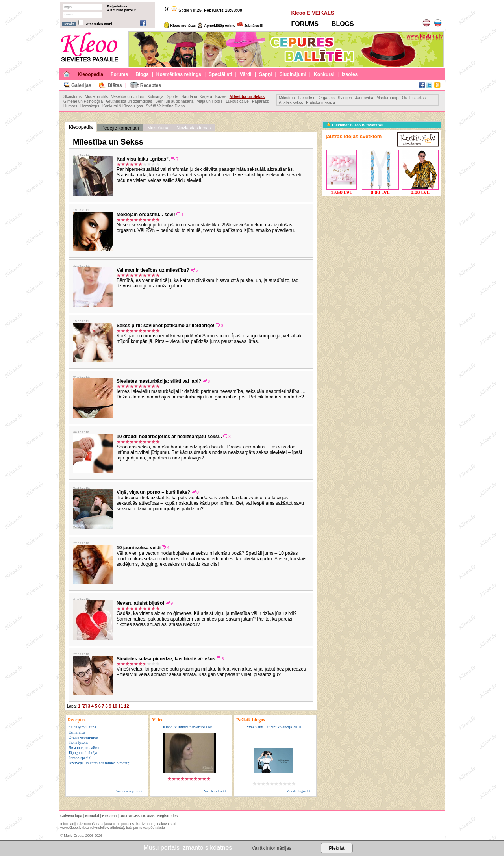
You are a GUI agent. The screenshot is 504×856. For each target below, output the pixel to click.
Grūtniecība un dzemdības (129, 101)
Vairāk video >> (215, 791)
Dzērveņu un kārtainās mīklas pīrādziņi (99, 763)
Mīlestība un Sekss (247, 97)
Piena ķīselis (78, 742)
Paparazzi (261, 101)
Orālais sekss (414, 98)
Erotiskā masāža (321, 103)
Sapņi (266, 74)
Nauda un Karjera (196, 97)
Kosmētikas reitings (179, 74)
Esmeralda (77, 732)
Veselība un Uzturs (128, 97)
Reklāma (109, 816)
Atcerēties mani (99, 24)
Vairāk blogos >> (299, 791)
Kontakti (92, 816)
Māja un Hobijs (209, 101)
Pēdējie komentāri (120, 128)
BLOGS (343, 24)
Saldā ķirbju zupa (82, 727)
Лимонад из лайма (84, 748)
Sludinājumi (293, 74)
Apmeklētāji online (216, 26)
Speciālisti (220, 74)
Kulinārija (155, 97)
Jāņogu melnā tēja (83, 753)
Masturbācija (388, 98)
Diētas (115, 85)
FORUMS (305, 24)
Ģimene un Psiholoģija (83, 101)
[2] (84, 706)
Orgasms (327, 98)
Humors (70, 106)
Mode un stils (96, 97)
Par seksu (307, 98)
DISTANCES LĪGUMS (137, 816)
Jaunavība (364, 98)
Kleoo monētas (180, 26)
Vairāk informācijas (271, 848)
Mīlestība (287, 98)
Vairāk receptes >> (129, 791)
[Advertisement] (382, 248)
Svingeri (345, 98)
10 (115, 706)
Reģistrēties (117, 6)
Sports (172, 97)
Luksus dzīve (237, 101)
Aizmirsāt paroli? (121, 10)
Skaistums (72, 97)
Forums (119, 74)
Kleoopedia (90, 74)
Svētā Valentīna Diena (166, 106)
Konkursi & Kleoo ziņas (123, 106)
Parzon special (80, 758)
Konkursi (324, 74)
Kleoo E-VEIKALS (312, 13)
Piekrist (336, 848)
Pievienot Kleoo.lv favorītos (355, 125)
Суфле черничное (83, 737)
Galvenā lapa (71, 816)
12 (126, 706)
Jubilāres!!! (250, 26)
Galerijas (81, 85)
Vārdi (246, 74)
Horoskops (90, 106)
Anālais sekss (291, 103)
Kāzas (221, 97)
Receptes (151, 85)
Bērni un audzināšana (174, 101)
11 (120, 706)
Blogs (142, 74)
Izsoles (350, 74)
